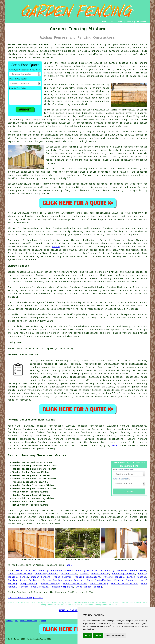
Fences (84, 574)
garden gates (69, 384)
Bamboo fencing (17, 272)
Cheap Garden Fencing (89, 587)
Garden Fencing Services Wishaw (37, 456)
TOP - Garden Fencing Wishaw (25, 598)
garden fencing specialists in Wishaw (44, 511)
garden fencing (46, 449)
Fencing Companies (116, 571)
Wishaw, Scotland (49, 524)
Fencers (24, 587)
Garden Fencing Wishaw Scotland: (29, 45)
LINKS (112, 22)
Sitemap (9, 621)
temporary (141, 384)
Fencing (44, 571)
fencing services (42, 393)
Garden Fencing (137, 577)
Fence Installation (20, 574)
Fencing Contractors (87, 577)
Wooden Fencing (41, 577)
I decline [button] (98, 635)
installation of (60, 387)
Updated (43, 621)
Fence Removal (62, 577)
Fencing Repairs (114, 577)
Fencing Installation (89, 571)
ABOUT (120, 22)
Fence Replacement (62, 571)
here (114, 446)
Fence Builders (30, 580)
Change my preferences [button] (115, 635)
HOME (104, 22)
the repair (71, 390)
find (18, 426)
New (16, 621)
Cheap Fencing (74, 580)
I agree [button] (88, 635)
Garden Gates (138, 571)
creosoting (61, 361)
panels (74, 380)
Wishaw (56, 247)
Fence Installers (26, 571)
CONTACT (129, 22)
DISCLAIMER (141, 22)
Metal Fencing (100, 574)
